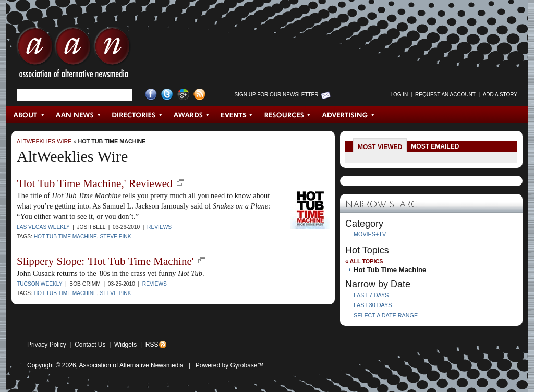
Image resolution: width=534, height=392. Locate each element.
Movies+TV (370, 234)
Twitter (167, 95)
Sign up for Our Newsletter (277, 95)
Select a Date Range (386, 315)
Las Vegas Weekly (43, 227)
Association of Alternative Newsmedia (131, 365)
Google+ (183, 95)
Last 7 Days (371, 295)
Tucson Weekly (39, 284)
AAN (74, 55)
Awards (191, 115)
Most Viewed (380, 147)
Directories (137, 115)
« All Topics (364, 261)
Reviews (159, 227)
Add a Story (500, 95)
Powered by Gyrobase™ (230, 365)
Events (237, 115)
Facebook (151, 95)
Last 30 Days (373, 305)
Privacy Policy (47, 345)
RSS (152, 345)
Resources (288, 115)
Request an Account (445, 95)
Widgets (125, 345)
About (29, 115)
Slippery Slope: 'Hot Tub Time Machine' (105, 261)
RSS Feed (199, 95)
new (180, 182)
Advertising (350, 115)
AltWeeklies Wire (44, 141)
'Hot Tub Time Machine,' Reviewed (95, 183)
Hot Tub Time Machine (112, 141)
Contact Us (90, 345)
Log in (399, 95)
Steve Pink (115, 236)
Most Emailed (435, 146)
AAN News (80, 115)
